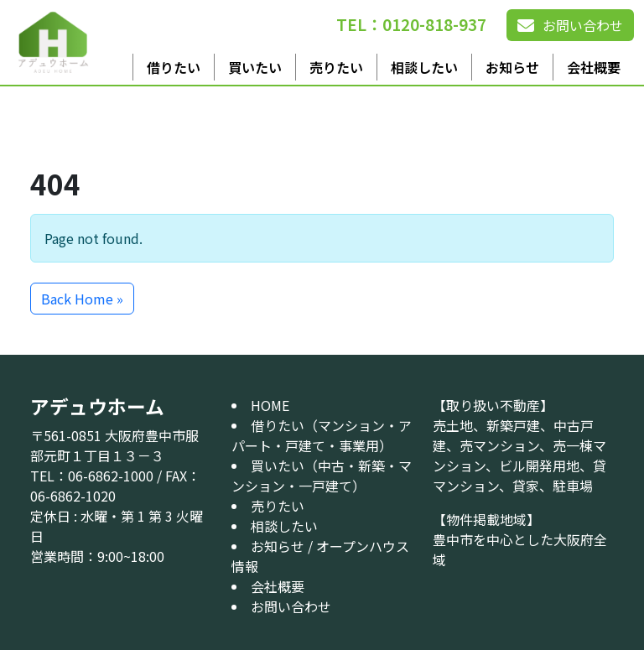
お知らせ (512, 67)
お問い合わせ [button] (570, 25)
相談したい (424, 67)
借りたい (174, 67)
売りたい (336, 67)
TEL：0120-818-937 (411, 24)
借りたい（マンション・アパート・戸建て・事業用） (322, 435)
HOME (270, 405)
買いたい (255, 67)
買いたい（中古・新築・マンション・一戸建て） (322, 476)
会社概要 (594, 67)
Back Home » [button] (82, 299)
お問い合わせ (291, 606)
